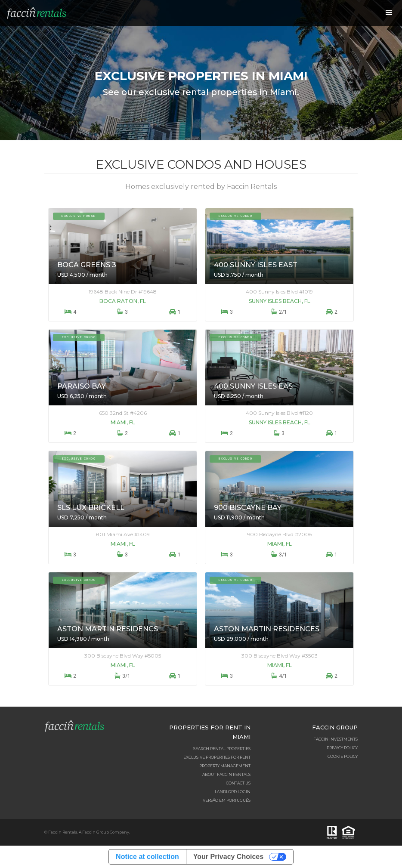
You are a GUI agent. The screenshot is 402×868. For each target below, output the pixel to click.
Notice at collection (147, 857)
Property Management (225, 766)
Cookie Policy (343, 756)
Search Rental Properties (222, 749)
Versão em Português (227, 800)
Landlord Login (233, 792)
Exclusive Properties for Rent (217, 757)
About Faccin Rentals (226, 774)
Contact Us (238, 783)
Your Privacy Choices (228, 857)
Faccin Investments (336, 739)
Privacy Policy (342, 748)
